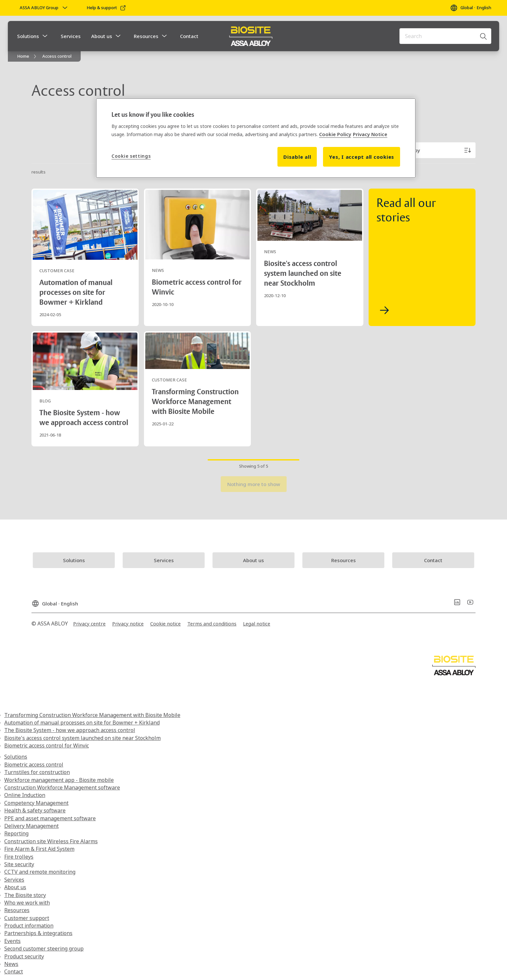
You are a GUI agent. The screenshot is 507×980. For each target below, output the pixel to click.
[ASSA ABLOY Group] (44, 8)
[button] (45, 36)
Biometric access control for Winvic (47, 745)
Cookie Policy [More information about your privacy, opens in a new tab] (335, 134)
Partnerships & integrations (38, 933)
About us (102, 36)
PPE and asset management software (50, 818)
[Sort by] (436, 150)
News (11, 964)
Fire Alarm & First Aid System (39, 849)
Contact (189, 36)
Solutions (28, 36)
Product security (24, 956)
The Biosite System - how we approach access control (70, 730)
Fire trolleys (19, 857)
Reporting (16, 833)
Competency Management (36, 803)
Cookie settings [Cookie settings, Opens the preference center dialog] (131, 156)
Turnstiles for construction (37, 772)
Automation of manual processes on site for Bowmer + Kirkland (82, 723)
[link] (106, 8)
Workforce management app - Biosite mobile (59, 780)
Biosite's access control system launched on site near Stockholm (82, 738)
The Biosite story (25, 895)
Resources (146, 36)
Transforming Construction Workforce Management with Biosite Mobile (92, 715)
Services (71, 36)
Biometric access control (34, 765)
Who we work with (27, 903)
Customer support (27, 918)
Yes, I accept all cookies (362, 157)
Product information (29, 926)
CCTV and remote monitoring (40, 872)
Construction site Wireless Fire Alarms (51, 841)
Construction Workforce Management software (62, 787)
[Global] (471, 8)
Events (12, 941)
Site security (19, 864)
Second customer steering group (44, 949)
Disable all (297, 157)
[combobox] (445, 36)
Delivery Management (31, 826)
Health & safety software (35, 810)
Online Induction (25, 795)
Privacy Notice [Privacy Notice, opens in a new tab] (370, 134)
